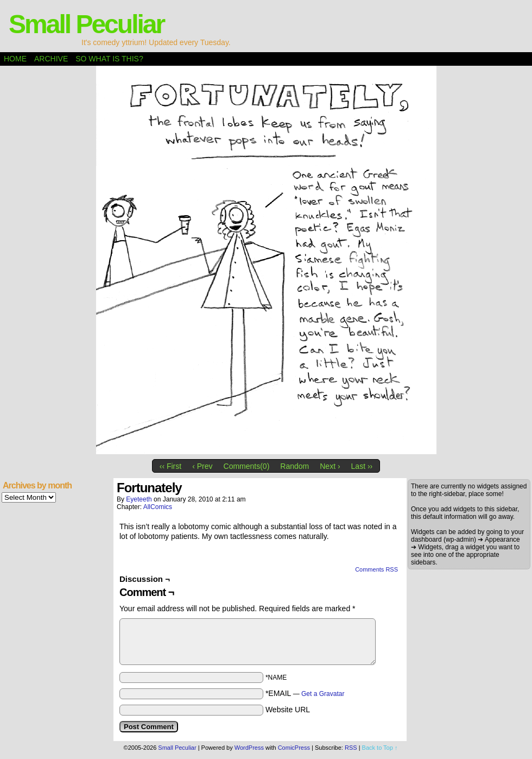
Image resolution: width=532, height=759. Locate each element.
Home (15, 59)
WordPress (249, 748)
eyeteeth (139, 499)
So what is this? (109, 59)
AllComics (158, 507)
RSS (351, 748)
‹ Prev (202, 466)
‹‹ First (170, 466)
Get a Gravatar (323, 694)
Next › (330, 466)
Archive (51, 59)
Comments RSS (376, 569)
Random (294, 466)
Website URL (288, 710)
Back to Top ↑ (380, 748)
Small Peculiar (86, 24)
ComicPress (294, 748)
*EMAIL (305, 693)
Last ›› (362, 466)
